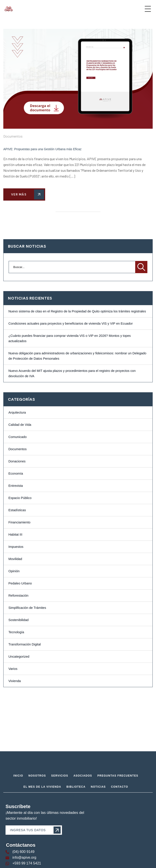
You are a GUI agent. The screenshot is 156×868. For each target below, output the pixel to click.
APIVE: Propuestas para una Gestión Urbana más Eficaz (42, 149)
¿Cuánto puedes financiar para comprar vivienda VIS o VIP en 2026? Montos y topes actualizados (70, 338)
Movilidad (15, 559)
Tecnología (16, 632)
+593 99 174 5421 (27, 863)
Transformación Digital (25, 644)
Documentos (13, 136)
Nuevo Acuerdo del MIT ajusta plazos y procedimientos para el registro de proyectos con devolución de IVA (72, 373)
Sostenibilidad (18, 620)
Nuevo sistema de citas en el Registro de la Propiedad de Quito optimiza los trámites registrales (77, 311)
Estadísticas (17, 510)
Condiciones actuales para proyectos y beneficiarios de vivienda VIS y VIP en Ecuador (71, 324)
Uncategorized (19, 657)
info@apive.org (24, 857)
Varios (13, 669)
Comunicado (17, 437)
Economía (16, 473)
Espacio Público (20, 498)
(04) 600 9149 (23, 852)
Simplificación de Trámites (27, 608)
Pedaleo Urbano (20, 583)
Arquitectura (17, 412)
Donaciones (17, 461)
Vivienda (15, 681)
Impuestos (16, 547)
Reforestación (18, 596)
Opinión (14, 571)
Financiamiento (19, 522)
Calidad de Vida (20, 425)
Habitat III (15, 535)
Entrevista (16, 486)
